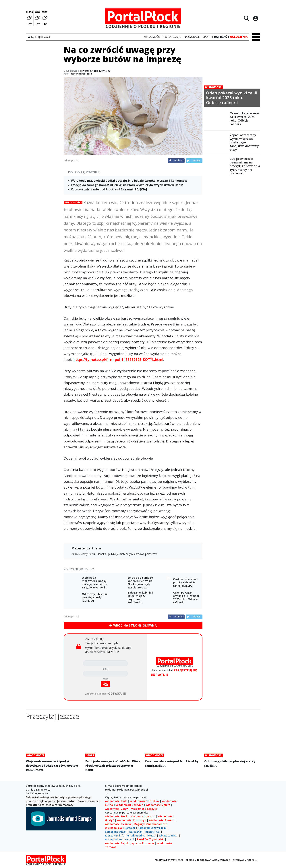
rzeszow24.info (115, 835)
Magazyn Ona (143, 824)
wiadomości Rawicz (161, 820)
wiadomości (160, 824)
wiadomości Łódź (116, 801)
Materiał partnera (86, 548)
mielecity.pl (153, 832)
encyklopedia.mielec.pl (142, 835)
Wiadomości (73, 202)
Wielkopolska (113, 828)
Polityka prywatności (169, 860)
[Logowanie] (256, 18)
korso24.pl (136, 832)
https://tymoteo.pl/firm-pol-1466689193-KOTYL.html (118, 360)
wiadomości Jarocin (143, 816)
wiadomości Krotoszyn (132, 820)
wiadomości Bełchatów (144, 801)
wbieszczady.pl (169, 835)
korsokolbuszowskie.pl (152, 828)
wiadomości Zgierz (158, 805)
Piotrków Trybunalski (151, 839)
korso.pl (130, 828)
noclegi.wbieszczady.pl (120, 839)
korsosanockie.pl (116, 832)
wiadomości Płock (116, 816)
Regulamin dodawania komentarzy (208, 860)
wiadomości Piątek (117, 843)
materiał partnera (81, 74)
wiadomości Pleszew (118, 824)
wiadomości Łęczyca (144, 809)
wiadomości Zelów (117, 809)
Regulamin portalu (245, 860)
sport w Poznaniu (143, 843)
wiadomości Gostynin (130, 805)
